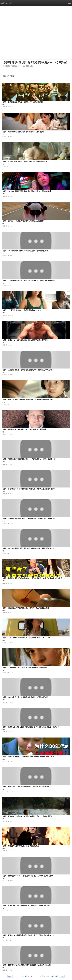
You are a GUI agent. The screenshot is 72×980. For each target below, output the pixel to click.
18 (52, 976)
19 (56, 976)
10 (44, 976)
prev (10, 976)
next (62, 976)
